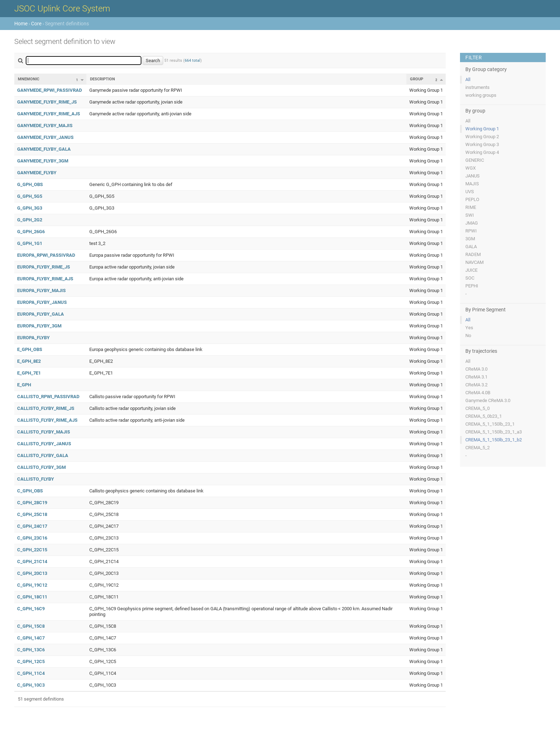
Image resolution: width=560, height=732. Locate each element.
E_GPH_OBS (30, 349)
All (468, 79)
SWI (470, 215)
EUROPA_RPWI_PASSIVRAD (46, 255)
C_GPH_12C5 (31, 661)
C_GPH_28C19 (32, 503)
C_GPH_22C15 (32, 550)
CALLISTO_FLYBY (36, 479)
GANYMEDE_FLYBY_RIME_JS (47, 102)
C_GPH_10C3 (31, 685)
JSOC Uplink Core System (62, 9)
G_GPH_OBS (30, 184)
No (468, 335)
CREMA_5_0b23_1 (484, 416)
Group (417, 79)
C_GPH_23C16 (32, 538)
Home (21, 24)
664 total (192, 61)
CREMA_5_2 (477, 448)
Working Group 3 (482, 144)
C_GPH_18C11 (32, 597)
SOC (470, 278)
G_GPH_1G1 (30, 243)
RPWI (471, 231)
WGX (471, 168)
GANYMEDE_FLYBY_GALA (44, 149)
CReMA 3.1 (476, 377)
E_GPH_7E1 (29, 373)
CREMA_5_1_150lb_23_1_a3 (494, 432)
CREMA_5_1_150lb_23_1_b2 (494, 440)
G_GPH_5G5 (30, 196)
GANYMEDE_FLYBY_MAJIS (45, 126)
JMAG (472, 223)
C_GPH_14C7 (31, 638)
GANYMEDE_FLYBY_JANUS (45, 137)
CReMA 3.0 (476, 369)
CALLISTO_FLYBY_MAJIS (44, 432)
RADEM (473, 254)
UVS (470, 192)
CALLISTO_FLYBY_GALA (43, 455)
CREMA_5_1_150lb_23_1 (490, 424)
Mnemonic (29, 79)
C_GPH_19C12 (32, 585)
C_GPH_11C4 (31, 673)
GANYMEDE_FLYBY (37, 173)
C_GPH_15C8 (31, 626)
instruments (477, 87)
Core (36, 24)
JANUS (472, 176)
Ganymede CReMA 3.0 (488, 400)
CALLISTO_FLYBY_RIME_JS (46, 408)
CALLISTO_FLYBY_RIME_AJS (47, 420)
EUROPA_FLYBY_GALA (41, 314)
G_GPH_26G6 (31, 232)
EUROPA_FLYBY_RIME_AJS (45, 279)
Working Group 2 (482, 137)
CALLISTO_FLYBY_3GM (41, 467)
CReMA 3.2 (476, 385)
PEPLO (472, 199)
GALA (471, 247)
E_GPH (24, 385)
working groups (481, 95)
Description (102, 79)
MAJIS (472, 184)
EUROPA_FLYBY (33, 338)
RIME (471, 207)
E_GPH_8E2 (29, 361)
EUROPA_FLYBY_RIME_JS (44, 267)
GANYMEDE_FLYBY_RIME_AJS (49, 114)
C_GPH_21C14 (32, 561)
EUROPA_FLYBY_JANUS (42, 302)
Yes (469, 328)
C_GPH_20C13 (32, 573)
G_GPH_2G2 (30, 220)
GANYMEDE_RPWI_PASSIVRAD (49, 90)
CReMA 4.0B (478, 393)
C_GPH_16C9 (31, 609)
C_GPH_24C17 (32, 526)
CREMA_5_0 (477, 408)
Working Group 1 (482, 129)
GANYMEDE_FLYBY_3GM (43, 161)
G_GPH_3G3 (30, 208)
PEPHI (472, 286)
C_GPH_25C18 (32, 514)
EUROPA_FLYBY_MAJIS (41, 290)
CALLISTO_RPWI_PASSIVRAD (48, 397)
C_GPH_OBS (30, 491)
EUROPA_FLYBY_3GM (39, 326)
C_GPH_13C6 (31, 650)
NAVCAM (474, 262)
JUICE (471, 270)
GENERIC (475, 160)
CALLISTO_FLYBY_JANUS (44, 444)
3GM (470, 239)
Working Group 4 (482, 152)
